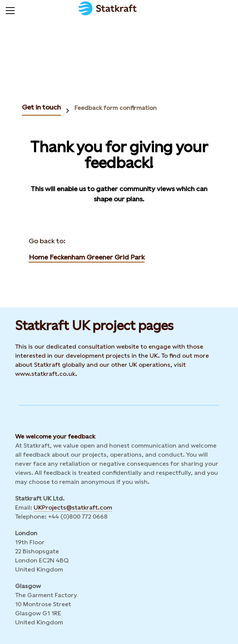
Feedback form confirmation (116, 108)
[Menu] (10, 9)
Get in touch (41, 107)
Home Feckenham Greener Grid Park (87, 257)
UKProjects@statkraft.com (73, 507)
